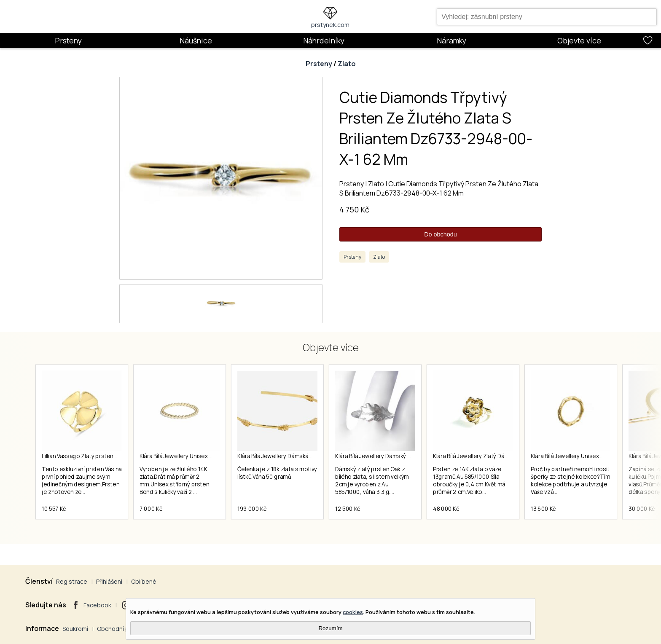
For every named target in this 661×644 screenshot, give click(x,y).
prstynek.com (330, 25)
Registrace (72, 581)
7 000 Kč (151, 509)
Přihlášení (109, 581)
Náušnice (196, 40)
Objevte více (579, 40)
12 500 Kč (348, 509)
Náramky (451, 40)
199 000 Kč (252, 509)
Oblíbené (144, 581)
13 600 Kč (543, 509)
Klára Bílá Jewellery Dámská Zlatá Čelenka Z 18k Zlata (306, 456)
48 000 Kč (446, 509)
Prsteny (68, 40)
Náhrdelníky (324, 40)
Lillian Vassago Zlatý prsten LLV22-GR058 (96, 456)
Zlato (347, 64)
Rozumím (330, 628)
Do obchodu (441, 234)
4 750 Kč (354, 209)
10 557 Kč (54, 509)
